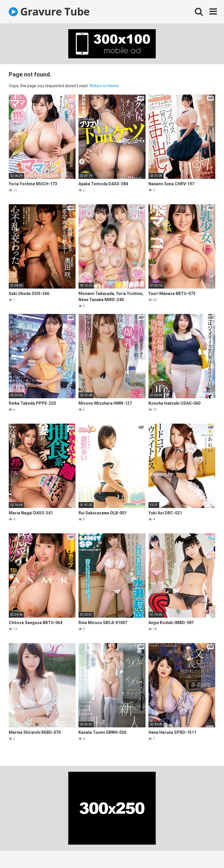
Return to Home (104, 86)
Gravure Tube (49, 12)
